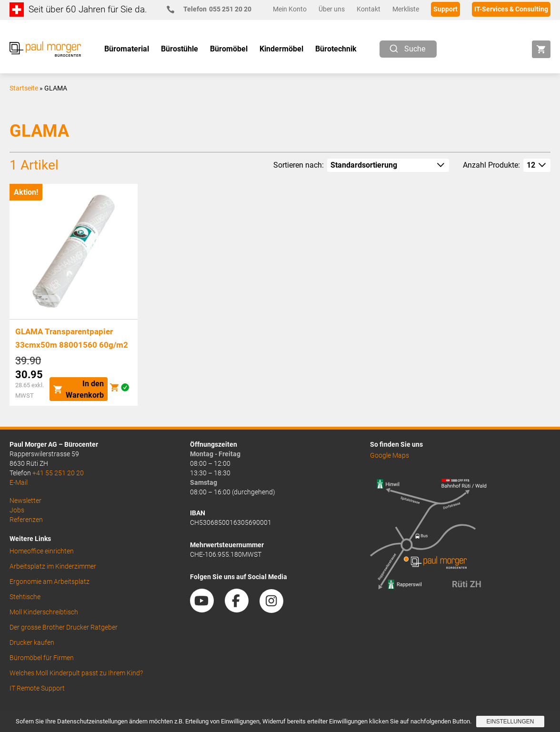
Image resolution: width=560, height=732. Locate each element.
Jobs (17, 510)
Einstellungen (510, 722)
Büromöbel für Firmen (42, 658)
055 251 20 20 (213, 9)
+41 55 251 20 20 (58, 473)
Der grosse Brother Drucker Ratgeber (64, 627)
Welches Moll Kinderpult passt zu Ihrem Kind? (76, 673)
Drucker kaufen (32, 642)
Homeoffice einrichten (42, 551)
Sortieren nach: (299, 165)
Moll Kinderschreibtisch (44, 612)
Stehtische (25, 597)
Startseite (24, 88)
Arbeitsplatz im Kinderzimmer (53, 566)
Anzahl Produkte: (491, 165)
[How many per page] (537, 165)
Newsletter (25, 501)
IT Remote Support (37, 688)
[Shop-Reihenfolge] (388, 165)
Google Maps (390, 455)
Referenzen (26, 520)
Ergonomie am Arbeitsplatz (50, 582)
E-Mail (19, 482)
